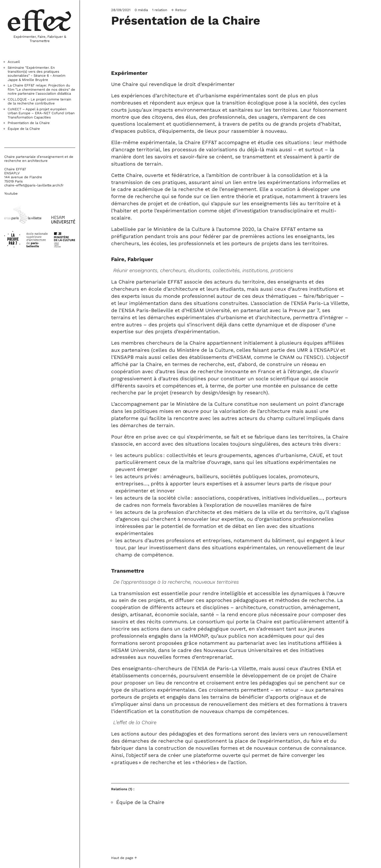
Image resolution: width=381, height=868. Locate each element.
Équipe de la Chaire (24, 129)
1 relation (160, 10)
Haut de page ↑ (124, 858)
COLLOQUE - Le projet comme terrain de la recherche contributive (39, 101)
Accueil (14, 62)
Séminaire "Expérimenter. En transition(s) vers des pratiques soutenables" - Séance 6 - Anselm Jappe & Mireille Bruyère (37, 74)
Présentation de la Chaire (29, 123)
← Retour (179, 10)
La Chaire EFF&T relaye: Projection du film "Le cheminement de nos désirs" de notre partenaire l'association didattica (41, 89)
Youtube (11, 193)
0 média (141, 10)
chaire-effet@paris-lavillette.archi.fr (34, 185)
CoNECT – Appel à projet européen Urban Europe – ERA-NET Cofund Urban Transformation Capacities (41, 113)
